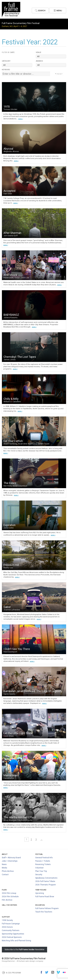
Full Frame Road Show (45, 897)
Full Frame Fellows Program (47, 908)
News (4, 864)
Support (6, 917)
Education (40, 905)
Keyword (6, 69)
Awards (39, 61)
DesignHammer (8, 961)
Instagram (53, 972)
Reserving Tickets (43, 864)
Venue (38, 52)
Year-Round (41, 890)
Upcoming (40, 893)
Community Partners (11, 930)
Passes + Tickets (43, 861)
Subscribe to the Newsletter (24, 950)
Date (8, 52)
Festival (39, 854)
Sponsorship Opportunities (13, 934)
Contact (5, 875)
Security (39, 875)
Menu (58, 10)
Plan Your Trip (41, 871)
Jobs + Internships (10, 861)
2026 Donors (7, 927)
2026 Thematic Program (46, 885)
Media (4, 868)
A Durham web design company (30, 961)
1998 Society (7, 920)
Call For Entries (9, 905)
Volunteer (39, 868)
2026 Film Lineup (9, 893)
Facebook (41, 972)
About (5, 854)
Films (4, 890)
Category (6, 61)
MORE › (21, 119)
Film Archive (7, 900)
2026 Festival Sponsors (12, 937)
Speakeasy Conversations (46, 878)
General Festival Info (44, 858)
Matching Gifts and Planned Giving (16, 941)
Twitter (47, 972)
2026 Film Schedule (10, 897)
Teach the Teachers (44, 912)
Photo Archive (8, 871)
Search (40, 10)
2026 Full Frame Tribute (45, 881)
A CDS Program (13, 972)
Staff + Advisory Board (11, 858)
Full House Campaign (11, 924)
